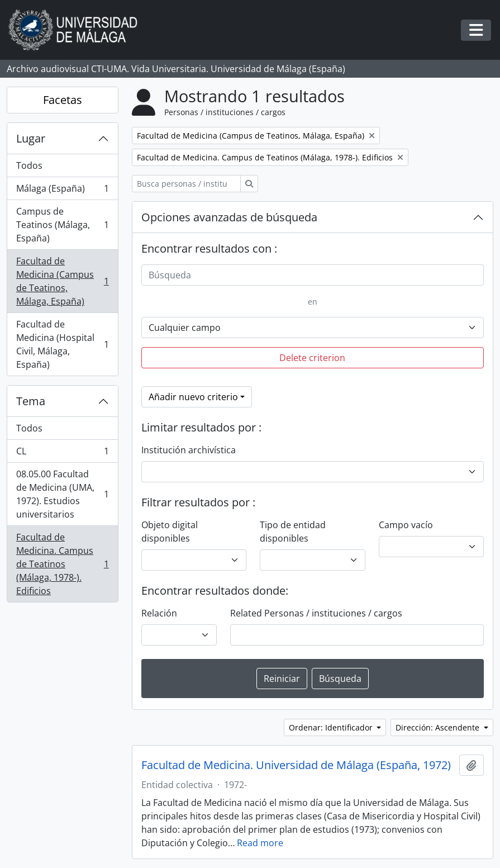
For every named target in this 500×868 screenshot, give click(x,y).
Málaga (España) (62, 191)
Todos (29, 165)
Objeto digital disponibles (170, 532)
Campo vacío (406, 525)
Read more (260, 843)
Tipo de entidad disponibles (293, 532)
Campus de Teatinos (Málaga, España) (62, 225)
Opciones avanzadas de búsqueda (229, 217)
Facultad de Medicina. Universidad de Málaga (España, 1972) (296, 765)
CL (62, 454)
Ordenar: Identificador (332, 727)
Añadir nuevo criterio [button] (193, 397)
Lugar (31, 138)
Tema (31, 401)
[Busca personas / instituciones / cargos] (186, 184)
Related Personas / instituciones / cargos (316, 613)
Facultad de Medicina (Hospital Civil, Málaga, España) (62, 344)
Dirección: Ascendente (439, 727)
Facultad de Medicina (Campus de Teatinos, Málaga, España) (62, 281)
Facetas (63, 100)
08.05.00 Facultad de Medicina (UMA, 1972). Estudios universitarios (62, 494)
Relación (159, 613)
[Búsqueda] (313, 275)
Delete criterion (312, 358)
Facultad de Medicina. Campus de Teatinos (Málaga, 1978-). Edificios (62, 564)
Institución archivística (189, 450)
